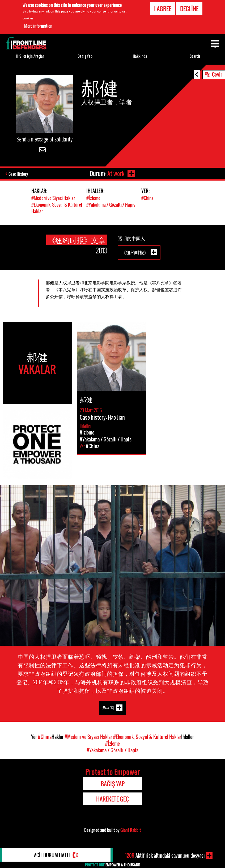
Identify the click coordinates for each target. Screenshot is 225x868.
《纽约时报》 (135, 252)
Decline (189, 9)
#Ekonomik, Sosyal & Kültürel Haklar (147, 737)
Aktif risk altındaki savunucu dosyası (165, 856)
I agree (163, 9)
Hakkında (140, 56)
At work (116, 173)
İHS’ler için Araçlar (30, 56)
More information (38, 26)
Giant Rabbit (131, 830)
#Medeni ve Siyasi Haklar (53, 198)
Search (195, 56)
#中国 (108, 708)
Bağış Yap (85, 56)
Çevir (217, 74)
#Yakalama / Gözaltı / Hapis (111, 205)
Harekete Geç (112, 799)
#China (147, 198)
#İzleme (93, 198)
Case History (18, 174)
